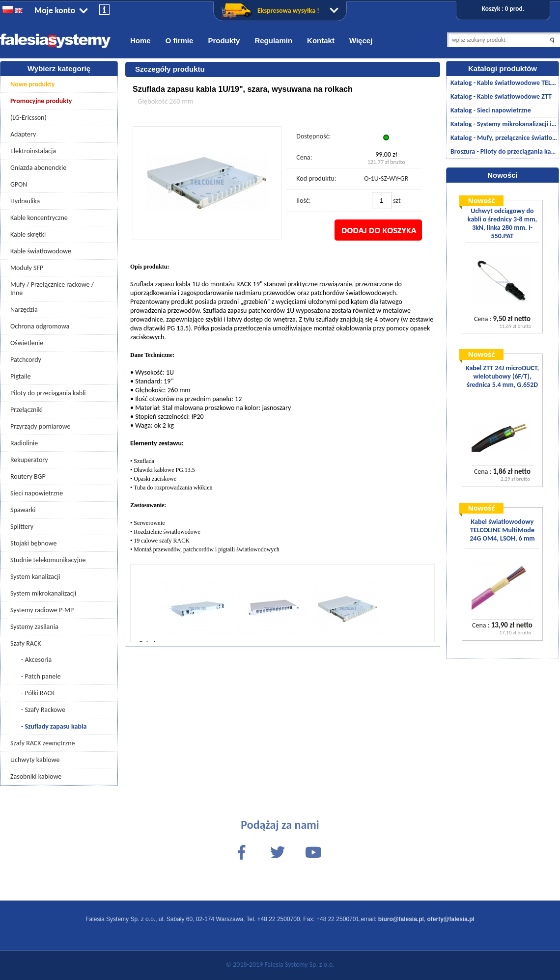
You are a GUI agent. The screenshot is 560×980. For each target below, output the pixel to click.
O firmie (180, 41)
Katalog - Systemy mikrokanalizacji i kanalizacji (504, 124)
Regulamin (273, 41)
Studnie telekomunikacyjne (48, 560)
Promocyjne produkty (41, 101)
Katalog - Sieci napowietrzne (491, 110)
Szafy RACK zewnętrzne (43, 743)
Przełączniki (27, 410)
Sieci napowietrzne (37, 493)
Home (140, 41)
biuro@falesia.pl (401, 919)
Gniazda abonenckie (38, 168)
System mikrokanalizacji (43, 593)
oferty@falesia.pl (451, 919)
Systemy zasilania (34, 627)
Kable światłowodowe (41, 251)
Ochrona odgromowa (40, 326)
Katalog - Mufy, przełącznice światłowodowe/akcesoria (504, 138)
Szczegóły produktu (170, 69)
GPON (19, 184)
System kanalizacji (35, 577)
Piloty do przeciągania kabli (48, 393)
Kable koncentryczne (39, 218)
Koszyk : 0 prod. (503, 9)
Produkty (224, 41)
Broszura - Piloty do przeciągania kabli (504, 151)
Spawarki (23, 510)
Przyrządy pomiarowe (41, 426)
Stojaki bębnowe (33, 543)
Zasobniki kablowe (36, 776)
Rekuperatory (29, 460)
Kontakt (321, 41)
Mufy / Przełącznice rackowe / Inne (52, 289)
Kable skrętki (28, 234)
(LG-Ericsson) (28, 118)
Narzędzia (24, 310)
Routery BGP (28, 476)
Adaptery (23, 134)
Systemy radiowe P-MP (42, 610)
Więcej (361, 41)
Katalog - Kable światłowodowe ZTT (501, 96)
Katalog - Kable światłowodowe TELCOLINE (504, 83)
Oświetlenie (27, 343)
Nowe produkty (32, 84)
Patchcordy (26, 360)
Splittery (22, 527)
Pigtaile (20, 376)
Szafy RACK (26, 643)
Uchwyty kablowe (35, 760)
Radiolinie (24, 443)
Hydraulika (25, 201)
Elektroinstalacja (33, 151)
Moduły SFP (27, 268)
